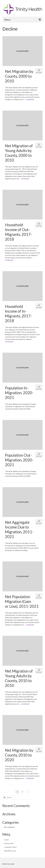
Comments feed (10, 847)
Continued (30, 99)
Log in (6, 840)
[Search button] (4, 798)
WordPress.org (10, 851)
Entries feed (9, 843)
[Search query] (16, 798)
